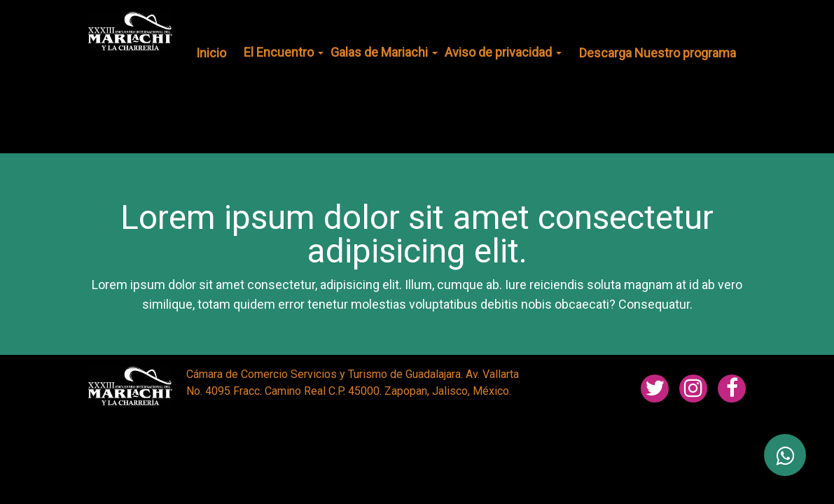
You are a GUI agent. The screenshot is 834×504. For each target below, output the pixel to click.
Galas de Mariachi (384, 52)
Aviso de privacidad (503, 52)
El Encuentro (284, 52)
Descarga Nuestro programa (658, 53)
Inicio (211, 53)
